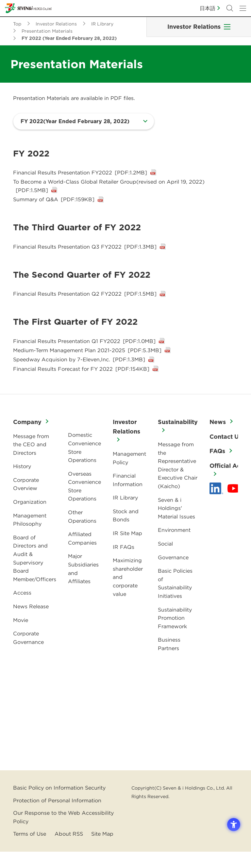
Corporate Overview (26, 500)
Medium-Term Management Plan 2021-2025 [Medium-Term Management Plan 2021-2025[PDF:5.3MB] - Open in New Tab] (87, 362)
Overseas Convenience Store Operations (84, 503)
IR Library (125, 514)
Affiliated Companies (82, 555)
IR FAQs (124, 563)
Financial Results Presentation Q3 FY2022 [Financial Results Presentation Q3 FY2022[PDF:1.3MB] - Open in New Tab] (85, 254)
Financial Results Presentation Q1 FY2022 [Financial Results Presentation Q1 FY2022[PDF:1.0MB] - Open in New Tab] (84, 351)
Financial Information (128, 496)
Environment (174, 546)
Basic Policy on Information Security (59, 804)
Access (22, 609)
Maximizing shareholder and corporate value (128, 593)
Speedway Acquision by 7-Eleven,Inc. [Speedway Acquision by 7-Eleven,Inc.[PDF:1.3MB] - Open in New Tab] (79, 374)
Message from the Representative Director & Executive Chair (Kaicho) (178, 482)
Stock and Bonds (126, 532)
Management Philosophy (30, 536)
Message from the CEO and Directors (31, 461)
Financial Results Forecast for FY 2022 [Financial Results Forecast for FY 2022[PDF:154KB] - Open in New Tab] (81, 385)
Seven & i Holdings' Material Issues (176, 524)
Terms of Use (30, 850)
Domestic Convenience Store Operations (84, 464)
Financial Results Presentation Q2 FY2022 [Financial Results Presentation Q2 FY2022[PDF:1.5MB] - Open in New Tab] (85, 302)
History (22, 483)
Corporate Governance (28, 654)
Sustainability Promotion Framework (175, 634)
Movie (21, 636)
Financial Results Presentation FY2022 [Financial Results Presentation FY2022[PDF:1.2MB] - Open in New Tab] (80, 174)
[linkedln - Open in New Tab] (216, 505)
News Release (31, 623)
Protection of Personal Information (57, 817)
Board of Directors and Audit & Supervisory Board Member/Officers (35, 575)
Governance (173, 574)
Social (165, 560)
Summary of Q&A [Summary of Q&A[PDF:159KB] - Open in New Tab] (54, 205)
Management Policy (129, 474)
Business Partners (169, 660)
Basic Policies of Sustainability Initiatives (175, 600)
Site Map (102, 850)
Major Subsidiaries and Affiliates (83, 585)
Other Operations (82, 533)
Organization (30, 518)
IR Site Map (127, 549)
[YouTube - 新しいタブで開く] (234, 505)
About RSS (69, 850)
